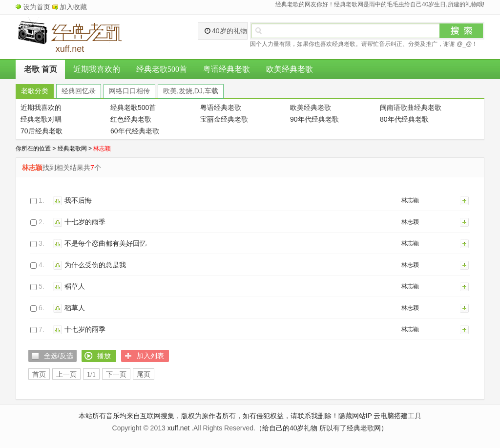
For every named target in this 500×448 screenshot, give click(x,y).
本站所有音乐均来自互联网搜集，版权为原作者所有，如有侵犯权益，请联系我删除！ (208, 416)
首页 (39, 374)
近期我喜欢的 (97, 69)
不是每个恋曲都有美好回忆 (105, 243)
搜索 (461, 31)
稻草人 (75, 286)
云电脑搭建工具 (397, 416)
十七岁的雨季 (85, 222)
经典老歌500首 (162, 69)
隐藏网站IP (355, 416)
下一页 (116, 374)
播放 (59, 200)
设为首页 (37, 7)
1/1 (91, 374)
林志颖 (410, 200)
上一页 (66, 374)
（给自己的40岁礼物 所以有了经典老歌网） (322, 428)
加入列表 (465, 200)
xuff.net (179, 428)
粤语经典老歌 (227, 69)
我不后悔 (78, 200)
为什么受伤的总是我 (95, 265)
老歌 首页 (41, 69)
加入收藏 (73, 7)
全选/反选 (59, 356)
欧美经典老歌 (290, 69)
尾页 (144, 374)
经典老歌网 (72, 149)
